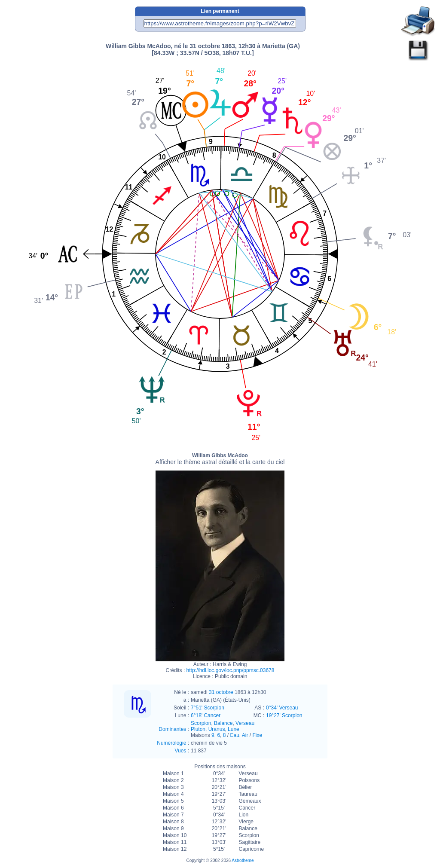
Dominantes (172, 729)
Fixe (258, 735)
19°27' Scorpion (284, 715)
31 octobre (221, 692)
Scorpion (201, 723)
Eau (234, 735)
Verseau (245, 723)
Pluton (198, 729)
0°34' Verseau (282, 708)
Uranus (217, 729)
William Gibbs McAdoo (220, 459)
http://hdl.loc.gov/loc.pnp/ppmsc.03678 (231, 670)
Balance (223, 723)
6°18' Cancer (206, 715)
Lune (234, 729)
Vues (180, 751)
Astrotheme (243, 860)
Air (245, 735)
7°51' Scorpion (208, 708)
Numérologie (171, 743)
